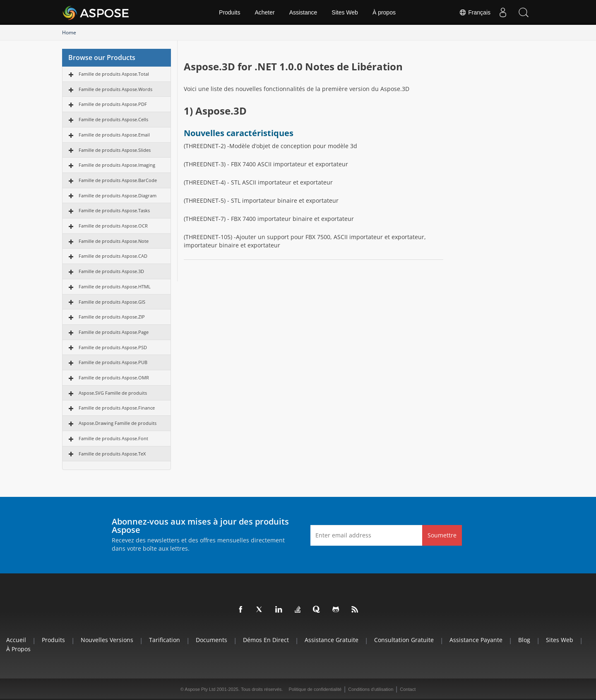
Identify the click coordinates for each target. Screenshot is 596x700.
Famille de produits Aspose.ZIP (112, 317)
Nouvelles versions (107, 640)
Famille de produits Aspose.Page (114, 332)
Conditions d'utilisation (371, 689)
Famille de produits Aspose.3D (111, 271)
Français (475, 12)
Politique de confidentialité (315, 689)
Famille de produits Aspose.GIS (112, 302)
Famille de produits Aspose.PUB (113, 362)
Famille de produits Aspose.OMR (114, 378)
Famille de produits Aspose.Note (114, 241)
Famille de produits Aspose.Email (114, 135)
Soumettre (442, 535)
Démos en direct (266, 640)
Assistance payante (476, 640)
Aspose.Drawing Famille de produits (118, 423)
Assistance (303, 12)
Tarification (165, 640)
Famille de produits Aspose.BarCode (118, 180)
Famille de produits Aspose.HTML (115, 286)
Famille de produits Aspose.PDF (113, 104)
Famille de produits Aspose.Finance (117, 408)
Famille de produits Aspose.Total (114, 74)
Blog (524, 640)
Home (69, 32)
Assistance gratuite (332, 640)
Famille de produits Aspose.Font (113, 438)
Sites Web (345, 12)
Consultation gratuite (404, 640)
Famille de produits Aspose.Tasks (114, 210)
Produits (230, 12)
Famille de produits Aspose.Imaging (117, 165)
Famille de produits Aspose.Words (115, 89)
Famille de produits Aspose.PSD (113, 347)
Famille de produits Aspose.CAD (113, 256)
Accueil (16, 640)
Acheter (264, 12)
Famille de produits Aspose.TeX (112, 454)
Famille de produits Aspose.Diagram (118, 195)
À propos (384, 12)
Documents (211, 640)
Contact (408, 689)
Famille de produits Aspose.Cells (113, 119)
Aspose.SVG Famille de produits (113, 393)
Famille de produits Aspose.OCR (113, 226)
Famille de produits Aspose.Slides (115, 150)
